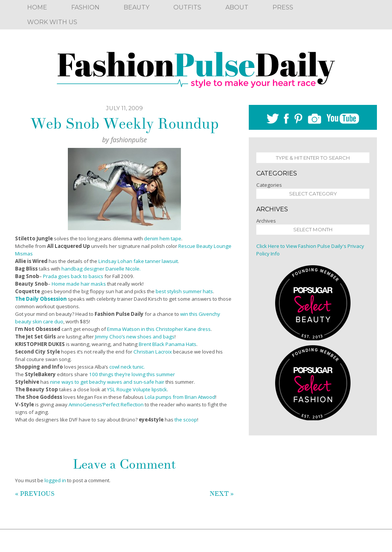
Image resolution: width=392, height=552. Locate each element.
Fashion (85, 7)
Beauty (136, 7)
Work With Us (52, 22)
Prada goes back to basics (73, 276)
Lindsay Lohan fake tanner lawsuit (138, 261)
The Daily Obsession (41, 299)
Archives (266, 221)
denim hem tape (163, 238)
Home (37, 7)
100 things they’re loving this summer (132, 374)
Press (283, 7)
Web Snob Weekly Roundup (124, 124)
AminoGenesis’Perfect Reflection (106, 404)
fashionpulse (129, 140)
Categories (269, 185)
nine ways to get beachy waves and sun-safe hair (107, 382)
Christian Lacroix (153, 352)
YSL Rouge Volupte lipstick (137, 389)
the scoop (186, 420)
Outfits (187, 7)
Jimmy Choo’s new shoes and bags (135, 337)
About (237, 7)
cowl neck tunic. (127, 367)
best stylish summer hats (184, 291)
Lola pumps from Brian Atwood (180, 397)
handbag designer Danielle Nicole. (101, 269)
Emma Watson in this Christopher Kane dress (159, 329)
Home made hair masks (79, 284)
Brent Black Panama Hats (168, 344)
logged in (55, 480)
